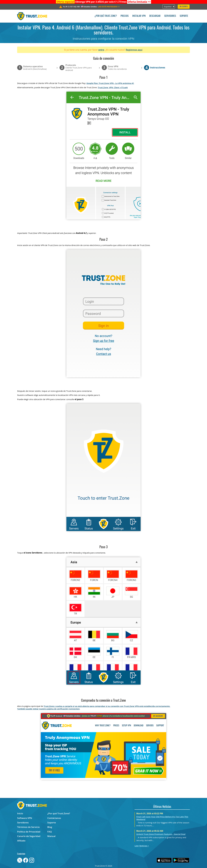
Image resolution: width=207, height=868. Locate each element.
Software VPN (25, 818)
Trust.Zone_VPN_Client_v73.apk (113, 87)
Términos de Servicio (28, 827)
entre (101, 50)
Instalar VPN (139, 16)
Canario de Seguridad (29, 836)
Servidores (170, 16)
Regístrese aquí (134, 50)
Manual (51, 836)
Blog (50, 827)
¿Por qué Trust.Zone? (106, 16)
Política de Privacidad (29, 832)
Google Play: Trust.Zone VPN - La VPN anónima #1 (110, 83)
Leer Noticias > (142, 846)
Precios (125, 16)
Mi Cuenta (184, 7)
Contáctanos (54, 818)
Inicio (20, 813)
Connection (74, 709)
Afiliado (21, 841)
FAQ (50, 832)
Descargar (155, 16)
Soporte (184, 16)
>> (139, 2)
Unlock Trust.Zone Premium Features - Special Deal (161, 834)
